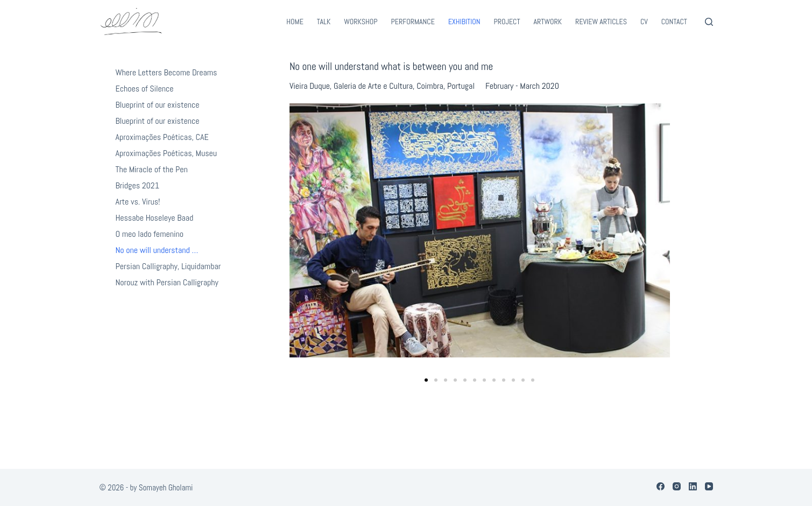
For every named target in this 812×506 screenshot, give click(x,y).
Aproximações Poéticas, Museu (167, 153)
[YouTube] (709, 486)
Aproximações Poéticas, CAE (162, 137)
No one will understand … (157, 250)
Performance (413, 22)
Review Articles (601, 22)
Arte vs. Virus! (138, 202)
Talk (324, 22)
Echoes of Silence (145, 89)
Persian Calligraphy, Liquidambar (168, 266)
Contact (674, 22)
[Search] (709, 22)
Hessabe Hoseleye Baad (155, 218)
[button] (426, 380)
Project (507, 22)
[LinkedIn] (693, 486)
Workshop (361, 22)
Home (295, 22)
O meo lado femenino (150, 234)
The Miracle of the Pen (152, 169)
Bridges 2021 (137, 185)
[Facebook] (661, 486)
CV (644, 22)
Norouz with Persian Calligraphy (167, 282)
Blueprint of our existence (158, 105)
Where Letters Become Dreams (167, 72)
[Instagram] (677, 486)
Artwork (548, 22)
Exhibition (464, 22)
